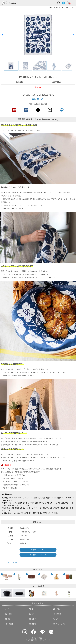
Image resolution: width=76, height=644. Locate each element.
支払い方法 (56, 609)
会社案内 (32, 609)
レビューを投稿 (12, 562)
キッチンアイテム (69, 8)
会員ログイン (33, 619)
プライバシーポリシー (60, 624)
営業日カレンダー (38, 99)
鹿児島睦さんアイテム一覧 (38, 555)
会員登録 (8, 619)
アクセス (56, 619)
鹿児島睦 (58, 8)
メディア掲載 (9, 624)
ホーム (50, 8)
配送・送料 (8, 614)
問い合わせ (32, 614)
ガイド (7, 609)
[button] (74, 35)
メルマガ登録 (57, 614)
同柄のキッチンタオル (38, 550)
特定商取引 (32, 624)
